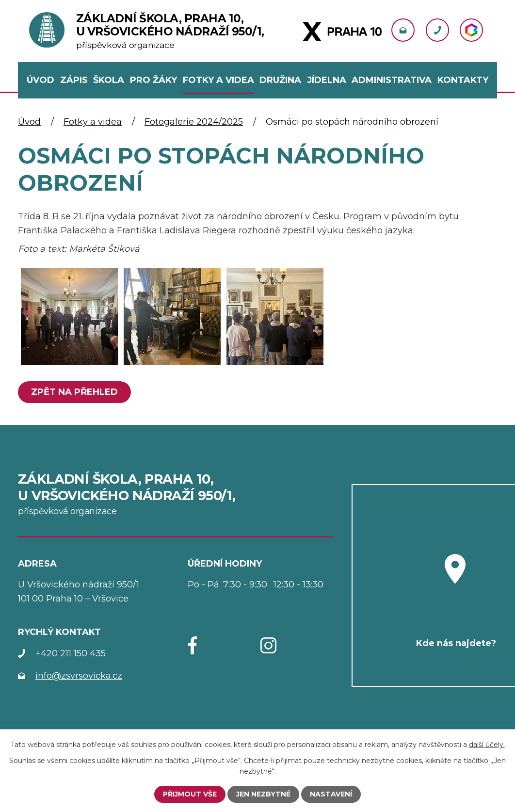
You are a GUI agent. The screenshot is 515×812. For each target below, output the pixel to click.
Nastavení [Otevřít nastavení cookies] (331, 794)
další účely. (487, 744)
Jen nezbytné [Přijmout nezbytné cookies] (263, 794)
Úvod (29, 122)
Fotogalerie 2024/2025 (194, 122)
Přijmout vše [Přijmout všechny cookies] (190, 794)
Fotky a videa (93, 122)
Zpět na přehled (74, 392)
